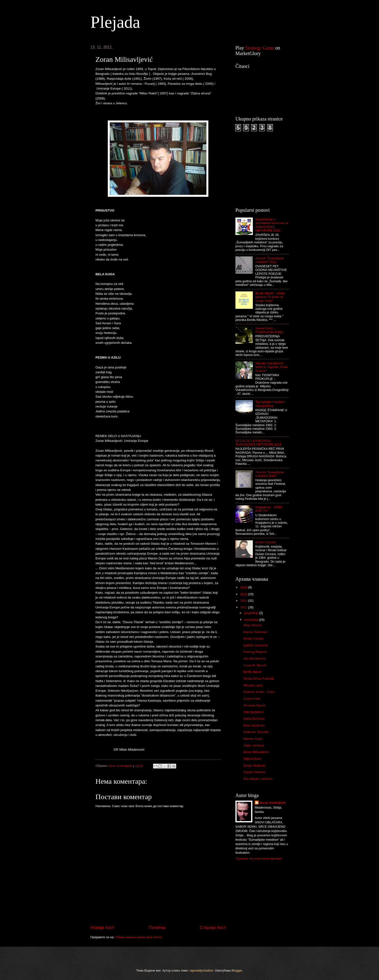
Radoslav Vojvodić (256, 732)
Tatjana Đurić (252, 759)
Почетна (157, 928)
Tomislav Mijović (254, 705)
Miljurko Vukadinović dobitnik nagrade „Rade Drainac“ (271, 367)
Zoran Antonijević (273, 803)
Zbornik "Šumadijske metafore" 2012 (270, 260)
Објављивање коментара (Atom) (139, 937)
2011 (244, 607)
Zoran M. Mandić (255, 665)
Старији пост (213, 928)
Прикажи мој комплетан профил (259, 858)
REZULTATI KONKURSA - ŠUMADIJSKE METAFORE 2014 (258, 443)
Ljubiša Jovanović (255, 645)
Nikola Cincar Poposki (258, 679)
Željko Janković (254, 745)
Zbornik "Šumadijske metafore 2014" (270, 474)
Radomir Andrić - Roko (259, 692)
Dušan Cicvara (265, 542)
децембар (251, 613)
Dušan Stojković (254, 765)
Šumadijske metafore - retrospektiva (271, 404)
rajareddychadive (201, 970)
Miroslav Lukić (253, 685)
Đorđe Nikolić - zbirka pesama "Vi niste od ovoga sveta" (270, 297)
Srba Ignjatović (253, 712)
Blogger (237, 970)
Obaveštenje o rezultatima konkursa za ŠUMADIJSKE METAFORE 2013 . (272, 225)
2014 (244, 587)
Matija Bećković (254, 719)
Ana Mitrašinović (255, 659)
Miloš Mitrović (253, 625)
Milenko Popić (253, 739)
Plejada (115, 22)
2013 (244, 594)
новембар (251, 620)
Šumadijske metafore (258, 779)
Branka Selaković (255, 632)
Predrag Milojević (255, 652)
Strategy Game (260, 48)
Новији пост (102, 928)
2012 (244, 601)
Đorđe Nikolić (252, 672)
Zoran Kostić (252, 699)
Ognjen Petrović (254, 772)
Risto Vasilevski (254, 725)
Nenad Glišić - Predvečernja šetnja (269, 330)
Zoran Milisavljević (256, 752)
